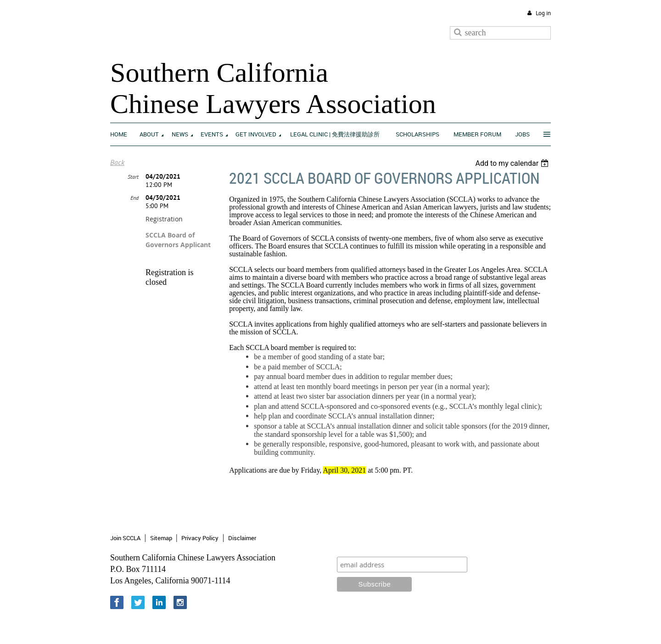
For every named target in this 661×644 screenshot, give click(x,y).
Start (133, 177)
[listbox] (513, 163)
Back (117, 162)
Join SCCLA (125, 538)
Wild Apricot (475, 626)
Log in (543, 13)
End (134, 198)
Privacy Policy (200, 538)
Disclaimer (242, 538)
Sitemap (161, 538)
